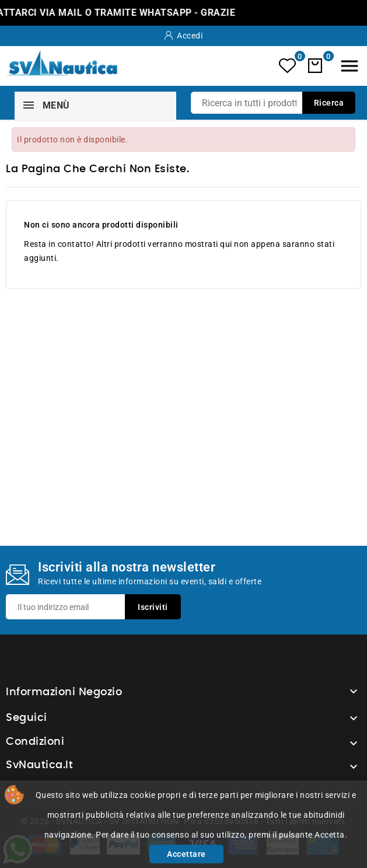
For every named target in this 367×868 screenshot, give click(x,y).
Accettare (186, 854)
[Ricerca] (273, 103)
